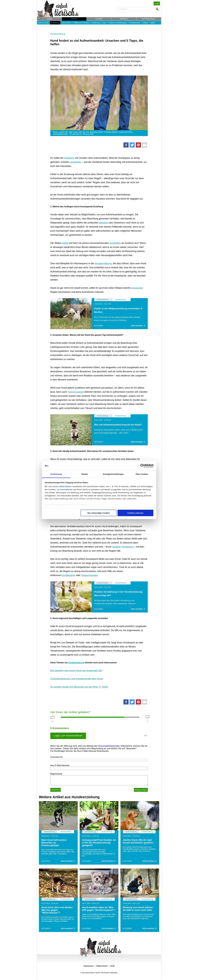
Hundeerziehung (58, 34)
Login (157, 3)
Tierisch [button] (124, 19)
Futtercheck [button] (149, 19)
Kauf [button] (104, 23)
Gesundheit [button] (66, 23)
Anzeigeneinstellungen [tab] (113, 474)
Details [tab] (85, 474)
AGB (112, 966)
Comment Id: (57, 757)
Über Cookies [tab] (142, 474)
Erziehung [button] (55, 23)
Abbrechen (56, 790)
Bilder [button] (153, 23)
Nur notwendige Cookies (99, 513)
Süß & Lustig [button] (43, 23)
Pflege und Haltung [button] (81, 23)
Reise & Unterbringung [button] (118, 23)
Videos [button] (145, 23)
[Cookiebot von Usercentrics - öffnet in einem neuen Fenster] (142, 466)
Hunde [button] (74, 19)
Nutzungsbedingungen (109, 746)
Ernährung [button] (95, 23)
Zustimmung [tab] (56, 474)
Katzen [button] (99, 19)
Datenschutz (102, 966)
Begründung (56, 774)
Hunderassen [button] (135, 23)
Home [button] (49, 19)
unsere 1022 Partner (62, 486)
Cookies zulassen (135, 513)
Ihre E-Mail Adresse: (60, 765)
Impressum (89, 966)
